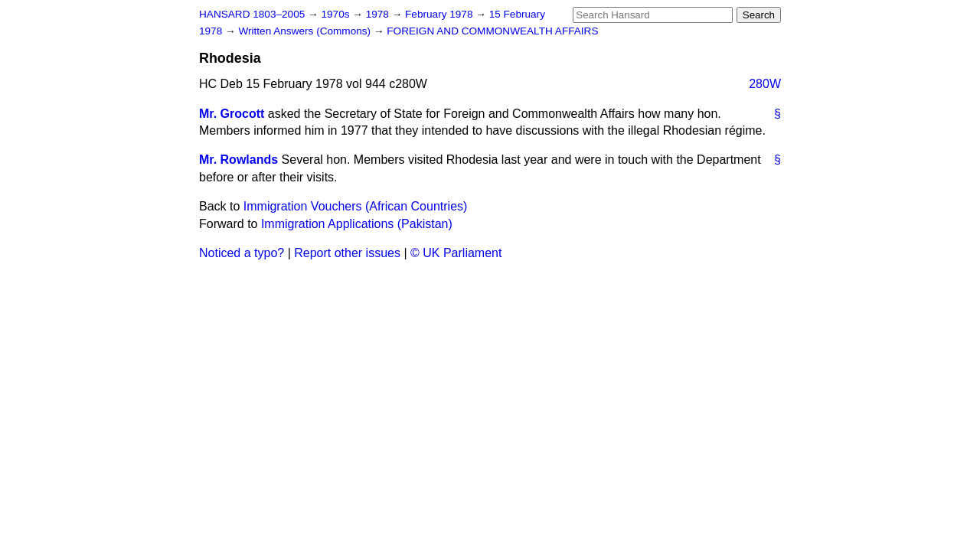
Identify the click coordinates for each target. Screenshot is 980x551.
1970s (336, 14)
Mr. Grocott (232, 114)
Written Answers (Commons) (306, 31)
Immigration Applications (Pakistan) (357, 224)
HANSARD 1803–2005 (252, 14)
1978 (379, 14)
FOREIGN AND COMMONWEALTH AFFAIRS (492, 31)
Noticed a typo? (242, 253)
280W (765, 84)
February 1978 (440, 14)
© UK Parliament (456, 253)
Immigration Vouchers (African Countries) (356, 206)
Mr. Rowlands (238, 160)
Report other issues (347, 253)
